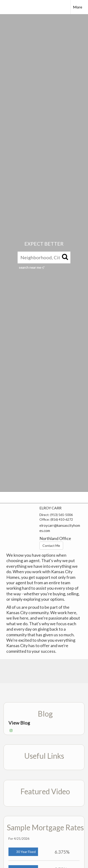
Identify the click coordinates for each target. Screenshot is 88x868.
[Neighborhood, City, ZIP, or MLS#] (44, 257)
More (78, 7)
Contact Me (51, 546)
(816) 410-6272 (62, 519)
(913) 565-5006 (61, 515)
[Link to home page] (8, 7)
